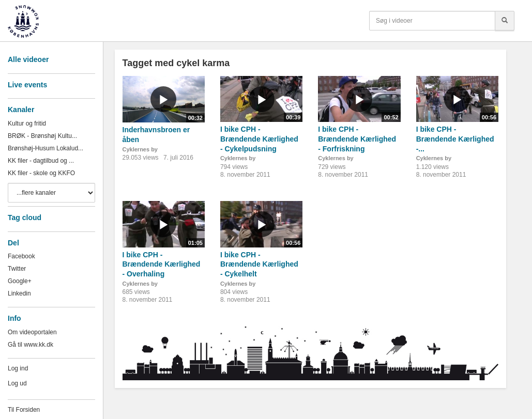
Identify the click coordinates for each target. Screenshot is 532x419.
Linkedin (19, 293)
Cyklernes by (140, 149)
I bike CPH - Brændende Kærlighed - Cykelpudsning (259, 139)
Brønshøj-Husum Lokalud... (45, 148)
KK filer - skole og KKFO (41, 173)
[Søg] (505, 21)
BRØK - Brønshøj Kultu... (42, 136)
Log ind (18, 368)
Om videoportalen (32, 332)
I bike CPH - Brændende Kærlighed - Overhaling (162, 264)
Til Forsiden (24, 410)
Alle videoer (28, 59)
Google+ (20, 281)
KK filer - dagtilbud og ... (41, 161)
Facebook (21, 256)
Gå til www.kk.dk (31, 345)
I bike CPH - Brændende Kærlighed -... (455, 139)
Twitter (17, 269)
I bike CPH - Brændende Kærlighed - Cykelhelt (259, 264)
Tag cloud (25, 218)
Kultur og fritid (27, 123)
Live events (27, 85)
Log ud (17, 383)
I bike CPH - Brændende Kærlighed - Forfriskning (357, 139)
